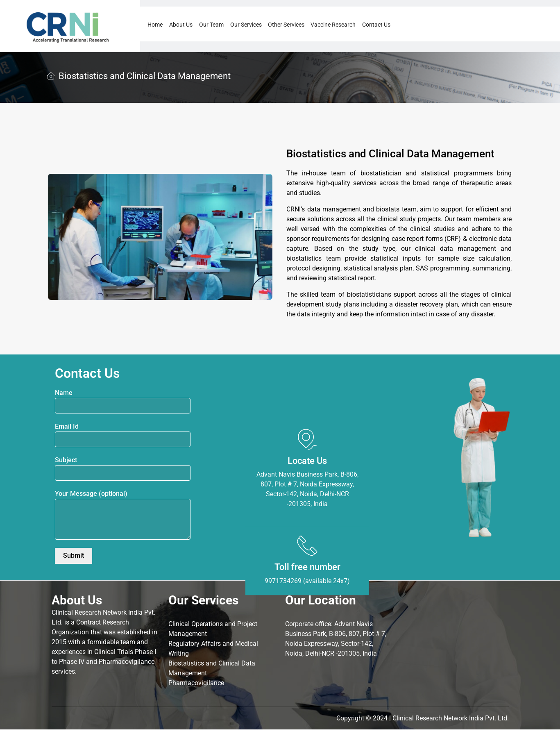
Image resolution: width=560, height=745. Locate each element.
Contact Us (376, 25)
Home (155, 25)
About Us (181, 25)
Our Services (246, 25)
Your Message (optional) (123, 515)
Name (123, 401)
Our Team (211, 25)
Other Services (286, 25)
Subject (123, 468)
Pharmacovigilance (196, 683)
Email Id (123, 435)
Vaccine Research (333, 25)
